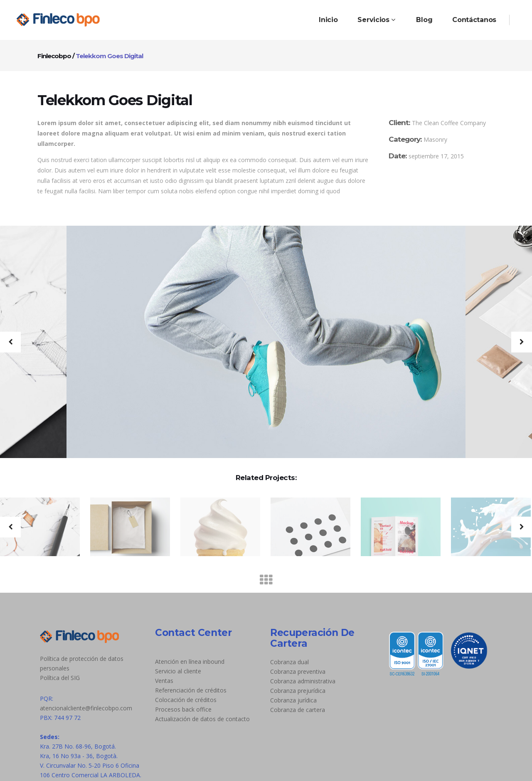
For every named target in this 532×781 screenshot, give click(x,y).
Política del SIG (60, 678)
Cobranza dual (289, 662)
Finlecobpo (54, 56)
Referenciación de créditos (191, 690)
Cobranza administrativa (303, 681)
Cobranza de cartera (298, 710)
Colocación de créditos (186, 700)
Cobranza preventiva (298, 671)
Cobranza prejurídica (298, 691)
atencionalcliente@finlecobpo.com (86, 708)
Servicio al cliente (178, 671)
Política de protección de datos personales (82, 663)
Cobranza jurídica (293, 700)
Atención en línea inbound (190, 662)
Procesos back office (183, 709)
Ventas (164, 681)
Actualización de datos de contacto (202, 719)
